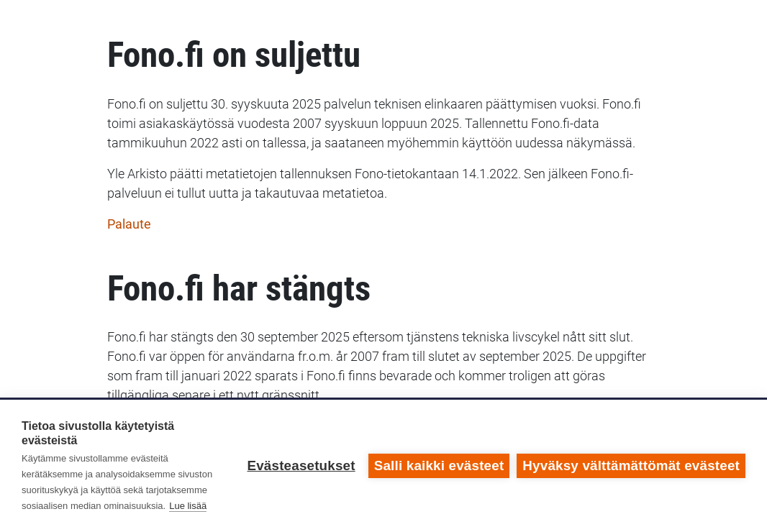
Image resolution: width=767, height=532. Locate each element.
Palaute (129, 224)
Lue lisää (188, 506)
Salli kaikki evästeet (439, 465)
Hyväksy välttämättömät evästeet (631, 465)
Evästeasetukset (301, 465)
